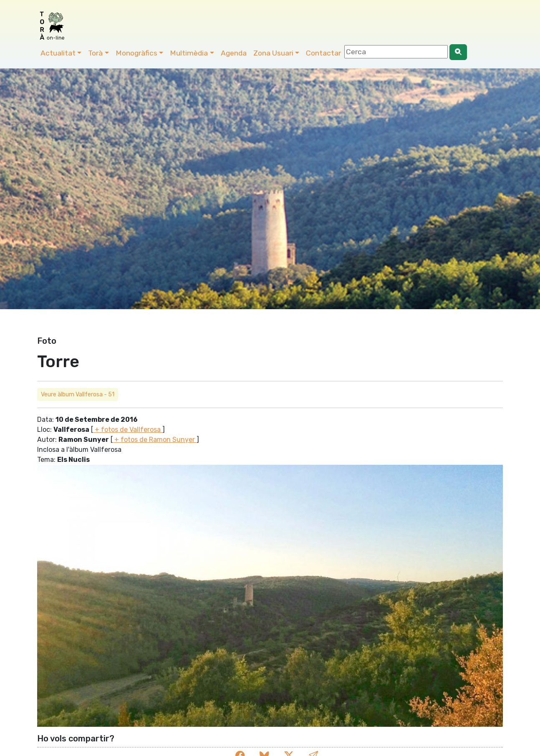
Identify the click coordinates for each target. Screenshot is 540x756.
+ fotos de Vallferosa (128, 430)
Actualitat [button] (58, 53)
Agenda (234, 53)
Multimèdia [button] (189, 53)
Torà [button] (95, 53)
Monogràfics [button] (136, 53)
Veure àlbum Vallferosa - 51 (78, 394)
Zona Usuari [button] (273, 53)
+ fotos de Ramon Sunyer (155, 440)
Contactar (323, 53)
